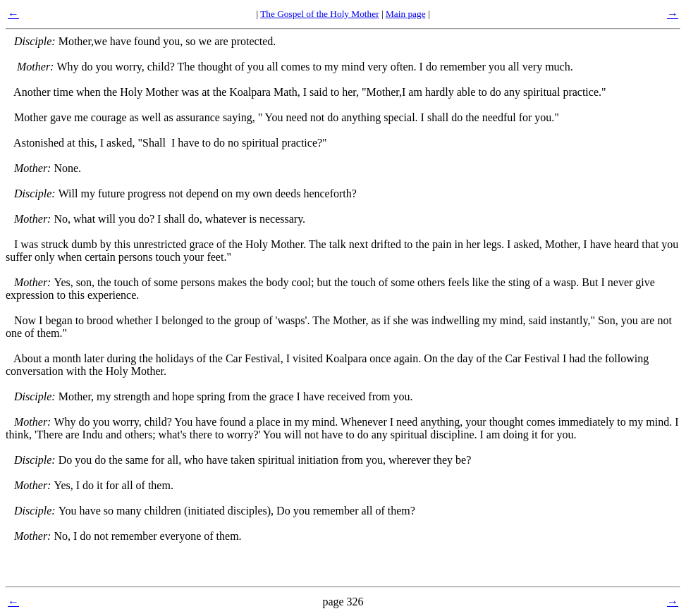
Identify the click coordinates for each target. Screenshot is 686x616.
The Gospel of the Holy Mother (319, 14)
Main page (406, 14)
